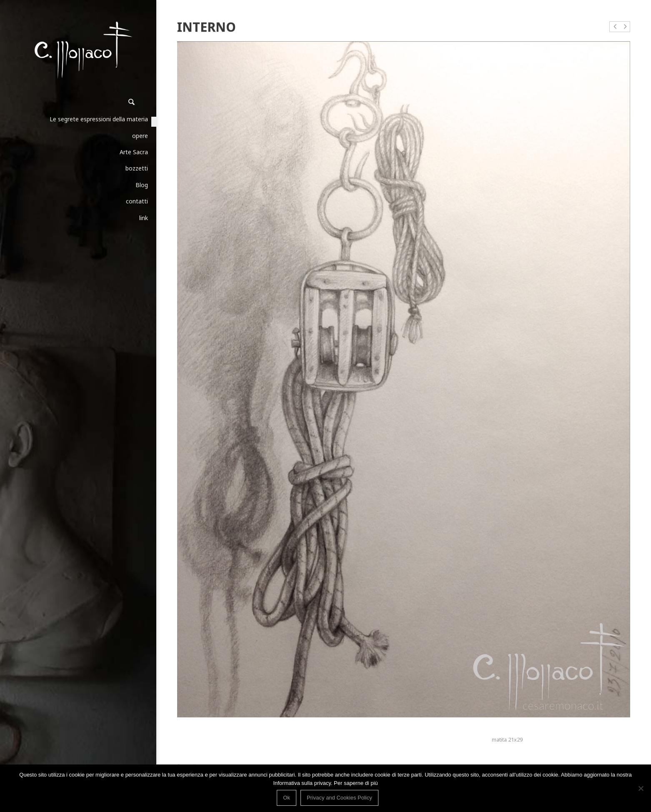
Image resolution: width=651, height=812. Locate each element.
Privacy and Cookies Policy (339, 798)
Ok (287, 798)
